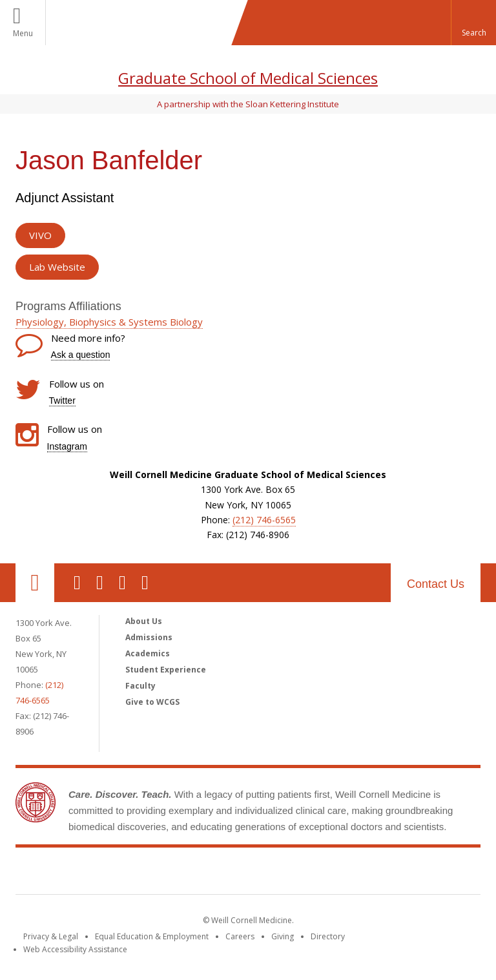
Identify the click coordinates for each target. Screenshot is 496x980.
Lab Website (57, 267)
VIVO (40, 235)
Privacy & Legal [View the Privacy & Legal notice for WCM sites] (51, 936)
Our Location (35, 583)
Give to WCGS (152, 702)
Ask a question (81, 355)
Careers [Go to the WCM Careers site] (240, 936)
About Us (144, 621)
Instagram (67, 446)
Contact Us (436, 584)
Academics (148, 653)
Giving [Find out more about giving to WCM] (283, 936)
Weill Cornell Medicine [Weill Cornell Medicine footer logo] (248, 873)
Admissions (149, 637)
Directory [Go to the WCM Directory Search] (328, 936)
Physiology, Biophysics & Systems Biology (109, 322)
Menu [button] (23, 33)
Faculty (140, 686)
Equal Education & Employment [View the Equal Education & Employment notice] (152, 936)
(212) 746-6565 (264, 520)
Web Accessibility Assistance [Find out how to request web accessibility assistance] (75, 949)
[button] (473, 23)
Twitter (62, 401)
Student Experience (166, 670)
